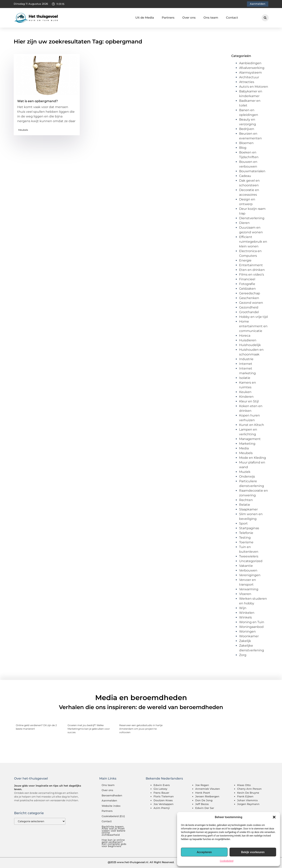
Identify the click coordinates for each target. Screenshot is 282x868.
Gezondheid (249, 307)
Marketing (247, 444)
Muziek (245, 472)
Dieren (244, 223)
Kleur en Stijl (249, 401)
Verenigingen (250, 575)
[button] (274, 817)
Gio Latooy (160, 789)
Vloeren (245, 594)
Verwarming (249, 589)
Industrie (246, 359)
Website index (111, 806)
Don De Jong (204, 800)
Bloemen (246, 143)
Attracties (247, 82)
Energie (245, 260)
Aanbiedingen (250, 63)
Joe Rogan (202, 785)
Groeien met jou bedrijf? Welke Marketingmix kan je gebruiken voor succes (89, 729)
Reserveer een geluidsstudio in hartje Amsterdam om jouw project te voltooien (141, 729)
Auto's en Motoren (254, 87)
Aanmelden (109, 801)
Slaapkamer (248, 509)
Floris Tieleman (164, 796)
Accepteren (204, 852)
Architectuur (249, 77)
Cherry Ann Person (249, 789)
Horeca (245, 336)
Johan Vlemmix (247, 800)
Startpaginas (249, 528)
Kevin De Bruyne (248, 793)
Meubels (23, 130)
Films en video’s (252, 274)
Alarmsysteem (250, 73)
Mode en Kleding (253, 458)
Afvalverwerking (252, 68)
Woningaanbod (251, 627)
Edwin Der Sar (205, 808)
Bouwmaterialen (252, 171)
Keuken (245, 392)
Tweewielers (249, 556)
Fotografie (247, 284)
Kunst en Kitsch (252, 425)
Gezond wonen (251, 303)
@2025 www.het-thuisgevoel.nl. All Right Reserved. (141, 862)
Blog (243, 148)
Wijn (243, 608)
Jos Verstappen (164, 804)
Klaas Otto (244, 785)
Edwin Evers (162, 785)
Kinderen (246, 397)
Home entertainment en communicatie (253, 326)
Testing (245, 538)
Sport (243, 523)
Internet (246, 364)
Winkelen (247, 613)
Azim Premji (162, 808)
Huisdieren (248, 340)
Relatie (245, 505)
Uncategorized (251, 561)
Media (244, 448)
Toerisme (246, 542)
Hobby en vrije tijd (253, 317)
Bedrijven (247, 129)
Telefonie (246, 533)
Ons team (211, 18)
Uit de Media (145, 18)
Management (250, 439)
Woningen (247, 631)
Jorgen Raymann (248, 804)
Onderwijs (247, 476)
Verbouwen (248, 570)
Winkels (245, 617)
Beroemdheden (112, 795)
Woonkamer (249, 636)
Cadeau (245, 176)
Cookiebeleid (227, 861)
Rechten (246, 500)
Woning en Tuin (252, 622)
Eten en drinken (252, 270)
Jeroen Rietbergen (207, 796)
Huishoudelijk (250, 345)
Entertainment (251, 265)
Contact (232, 18)
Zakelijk (245, 641)
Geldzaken (247, 289)
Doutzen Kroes (163, 800)
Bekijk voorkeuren (253, 852)
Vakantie (246, 566)
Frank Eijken (245, 796)
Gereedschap (250, 293)
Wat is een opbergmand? (38, 101)
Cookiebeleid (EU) (113, 816)
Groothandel (249, 312)
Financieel (247, 279)
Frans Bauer (161, 793)
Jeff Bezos (202, 804)
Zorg (243, 655)
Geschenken (249, 298)
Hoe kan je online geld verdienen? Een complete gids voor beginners (114, 843)
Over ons (189, 18)
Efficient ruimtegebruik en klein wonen (253, 242)
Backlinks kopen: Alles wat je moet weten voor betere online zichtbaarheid (113, 831)
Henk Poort (203, 793)
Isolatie (245, 378)
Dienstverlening (252, 218)
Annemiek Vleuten (208, 789)
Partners (168, 18)
